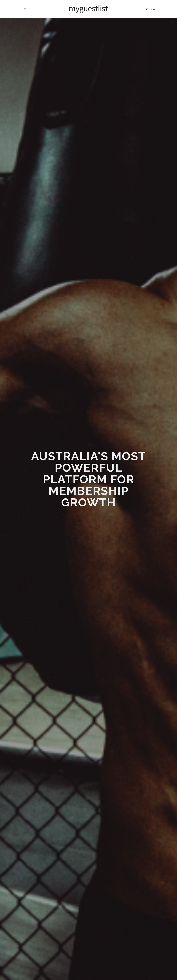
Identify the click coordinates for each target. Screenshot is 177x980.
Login (147, 8)
